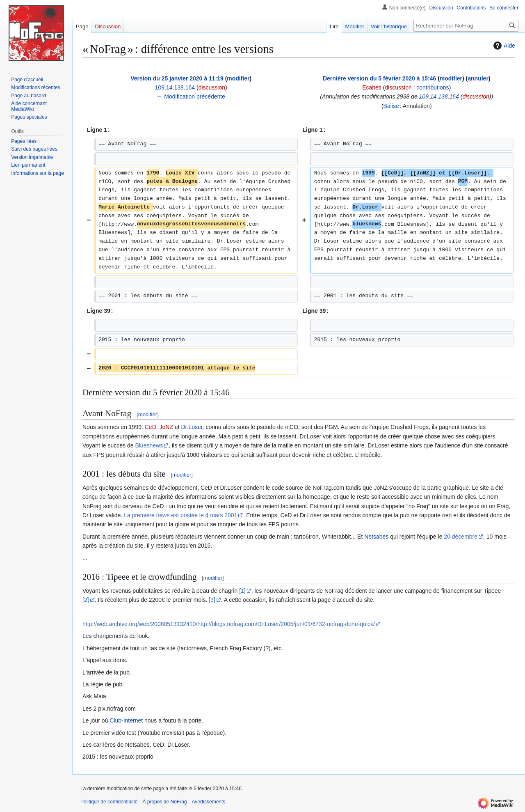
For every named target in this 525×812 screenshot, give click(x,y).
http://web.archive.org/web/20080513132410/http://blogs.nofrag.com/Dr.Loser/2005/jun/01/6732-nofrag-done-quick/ (229, 624)
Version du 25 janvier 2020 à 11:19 (177, 78)
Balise (391, 106)
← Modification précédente (191, 96)
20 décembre (461, 537)
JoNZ (166, 427)
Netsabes (376, 537)
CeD (151, 427)
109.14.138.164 (439, 96)
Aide (503, 46)
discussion (212, 87)
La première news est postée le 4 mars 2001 (180, 515)
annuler (478, 78)
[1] (242, 591)
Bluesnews (149, 445)
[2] (86, 600)
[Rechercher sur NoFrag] (466, 26)
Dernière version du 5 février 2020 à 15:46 (379, 78)
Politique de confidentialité (109, 802)
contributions (433, 87)
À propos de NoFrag (164, 802)
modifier (238, 78)
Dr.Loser (192, 427)
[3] (212, 600)
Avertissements (209, 802)
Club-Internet (126, 720)
